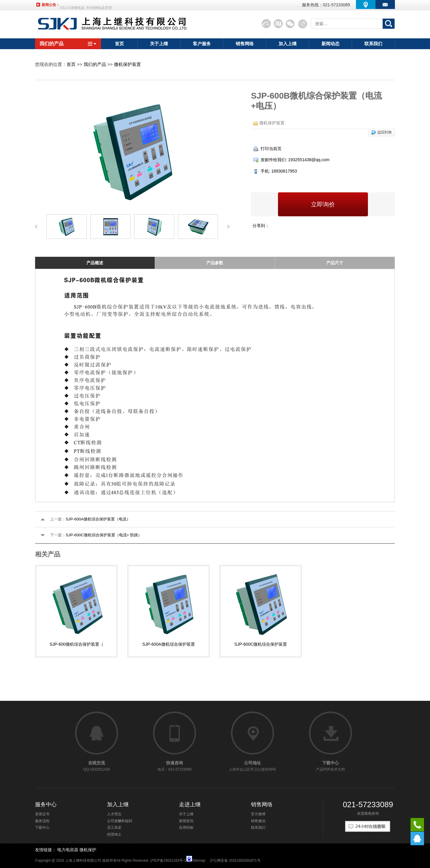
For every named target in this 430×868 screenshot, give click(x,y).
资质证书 (42, 814)
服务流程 (42, 821)
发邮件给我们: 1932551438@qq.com (291, 160)
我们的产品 (68, 44)
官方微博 (258, 814)
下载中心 (42, 828)
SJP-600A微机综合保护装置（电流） (98, 519)
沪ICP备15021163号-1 (168, 861)
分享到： (261, 226)
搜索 (389, 24)
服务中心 (46, 804)
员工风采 (114, 828)
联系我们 (258, 828)
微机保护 (88, 850)
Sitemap (199, 861)
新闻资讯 (186, 821)
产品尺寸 (335, 263)
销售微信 (258, 821)
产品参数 (215, 263)
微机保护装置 (127, 64)
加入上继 (118, 804)
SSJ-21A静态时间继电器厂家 (83, 5)
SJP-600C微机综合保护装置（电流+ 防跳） (104, 535)
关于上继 (186, 814)
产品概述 (95, 263)
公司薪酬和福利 (120, 821)
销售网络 (262, 804)
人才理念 (114, 814)
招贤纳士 (114, 834)
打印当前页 (267, 149)
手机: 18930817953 (275, 171)
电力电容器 (68, 850)
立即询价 (323, 204)
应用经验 (186, 828)
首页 (71, 64)
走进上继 (190, 804)
